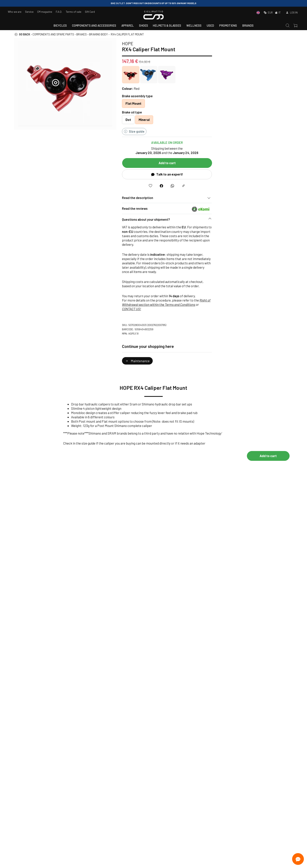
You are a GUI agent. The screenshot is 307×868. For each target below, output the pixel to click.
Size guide (210, 131)
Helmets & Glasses (167, 25)
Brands (248, 25)
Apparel (128, 25)
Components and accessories (94, 25)
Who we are (15, 12)
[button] (242, 220)
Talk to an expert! (242, 174)
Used (210, 25)
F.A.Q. (59, 12)
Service (29, 12)
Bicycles (60, 25)
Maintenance (213, 361)
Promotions (228, 25)
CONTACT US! (207, 309)
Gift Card (90, 12)
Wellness (194, 25)
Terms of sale (74, 12)
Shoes (144, 25)
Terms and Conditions (256, 304)
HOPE (203, 43)
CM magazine (45, 12)
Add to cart (242, 163)
